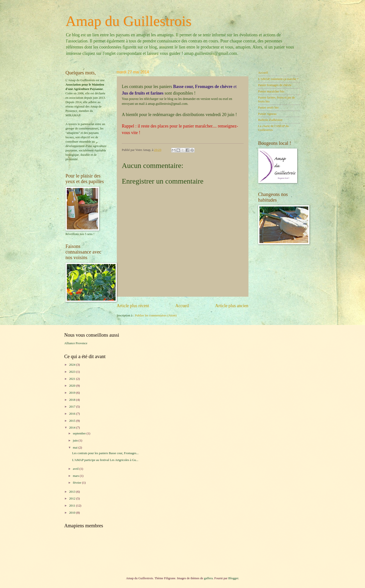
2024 (73, 365)
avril (76, 469)
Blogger (233, 578)
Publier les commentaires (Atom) (156, 315)
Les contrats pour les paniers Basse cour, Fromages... (105, 453)
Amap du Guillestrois (129, 21)
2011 (73, 506)
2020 (73, 386)
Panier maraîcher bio (271, 91)
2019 (73, 393)
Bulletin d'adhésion (270, 120)
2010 (73, 513)
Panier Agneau (267, 114)
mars (76, 476)
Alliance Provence (76, 343)
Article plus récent (133, 306)
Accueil (182, 306)
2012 (73, 499)
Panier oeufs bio (268, 108)
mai (76, 448)
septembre (80, 433)
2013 (73, 492)
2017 (73, 407)
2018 (73, 400)
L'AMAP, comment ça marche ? (278, 79)
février (78, 483)
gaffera (208, 578)
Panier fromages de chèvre (275, 85)
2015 (73, 421)
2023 (73, 372)
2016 (73, 414)
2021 (73, 379)
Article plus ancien (232, 306)
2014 (73, 428)
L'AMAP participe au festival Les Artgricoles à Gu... (105, 460)
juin (76, 441)
